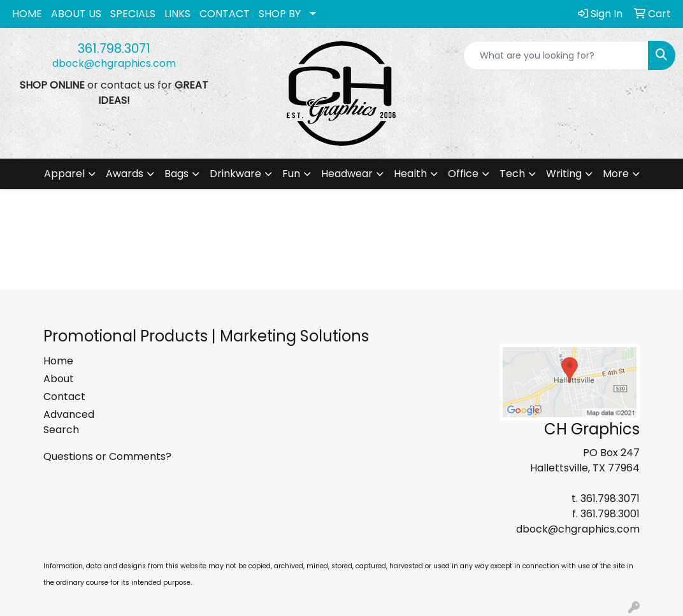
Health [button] (410, 174)
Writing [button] (564, 174)
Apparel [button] (64, 174)
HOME (27, 14)
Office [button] (463, 174)
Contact (64, 397)
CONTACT (225, 14)
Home (58, 361)
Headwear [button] (347, 174)
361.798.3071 (114, 48)
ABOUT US (76, 14)
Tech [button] (512, 174)
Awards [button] (125, 174)
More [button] (616, 174)
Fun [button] (291, 174)
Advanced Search (69, 422)
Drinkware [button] (235, 174)
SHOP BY (280, 14)
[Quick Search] (556, 55)
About (59, 379)
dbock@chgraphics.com (114, 63)
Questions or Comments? (107, 456)
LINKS (177, 14)
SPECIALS (133, 14)
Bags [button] (176, 174)
